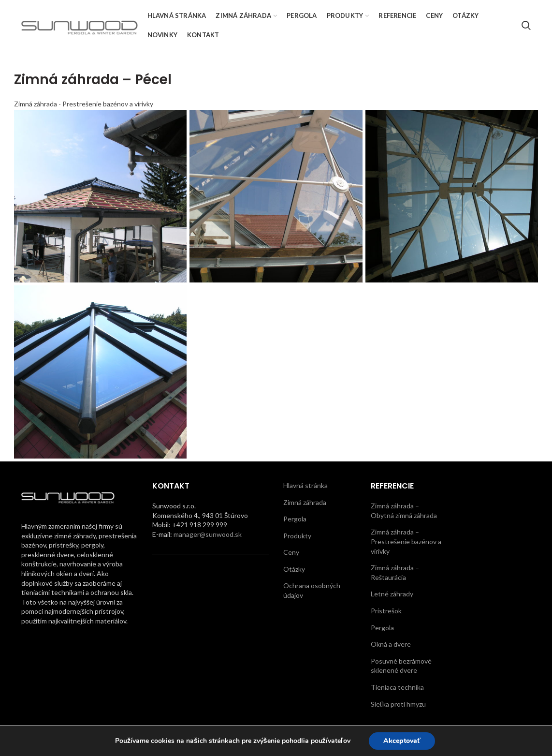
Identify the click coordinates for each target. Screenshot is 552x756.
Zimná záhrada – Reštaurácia (395, 572)
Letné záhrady (392, 594)
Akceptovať (402, 741)
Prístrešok (386, 611)
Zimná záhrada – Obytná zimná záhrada (404, 511)
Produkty (297, 536)
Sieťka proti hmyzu (398, 704)
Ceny (291, 552)
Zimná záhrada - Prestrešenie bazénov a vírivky (84, 104)
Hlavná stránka (305, 485)
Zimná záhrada (305, 502)
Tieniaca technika (397, 687)
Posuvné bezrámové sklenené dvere (401, 666)
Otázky (294, 569)
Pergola (295, 519)
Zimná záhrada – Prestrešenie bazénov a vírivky (406, 541)
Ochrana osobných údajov (312, 590)
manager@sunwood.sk (208, 534)
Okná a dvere (391, 644)
